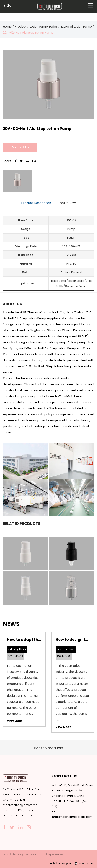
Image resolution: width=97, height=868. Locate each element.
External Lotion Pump (76, 27)
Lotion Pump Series (44, 27)
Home (7, 27)
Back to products (49, 748)
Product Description (36, 203)
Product (21, 27)
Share (7, 161)
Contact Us (20, 147)
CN (8, 6)
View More (15, 721)
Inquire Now (67, 203)
